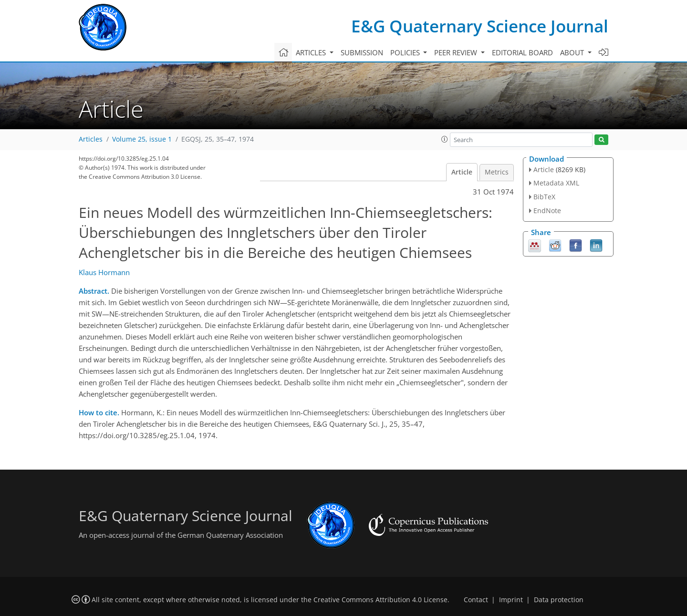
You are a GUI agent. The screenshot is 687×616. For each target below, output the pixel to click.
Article (462, 172)
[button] (445, 139)
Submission (362, 52)
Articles (91, 139)
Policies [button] (406, 52)
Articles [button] (312, 52)
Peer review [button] (457, 52)
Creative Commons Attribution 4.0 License (380, 600)
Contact (476, 600)
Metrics (497, 172)
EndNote (547, 210)
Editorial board (522, 52)
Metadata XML (556, 183)
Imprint (511, 600)
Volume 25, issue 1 (142, 139)
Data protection (559, 600)
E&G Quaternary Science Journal (480, 26)
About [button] (573, 52)
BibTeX (544, 197)
